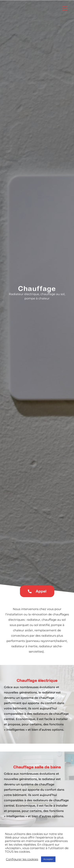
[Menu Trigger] (65, 8)
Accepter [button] (48, 859)
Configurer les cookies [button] (22, 859)
